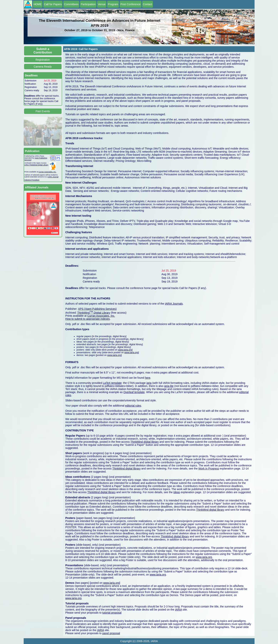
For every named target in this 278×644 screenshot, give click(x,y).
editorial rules (133, 406)
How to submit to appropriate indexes (88, 319)
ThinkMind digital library (145, 442)
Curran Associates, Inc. (47, 172)
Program (113, 4)
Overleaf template (134, 392)
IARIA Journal (53, 177)
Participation (88, 4)
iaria (149, 383)
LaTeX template (112, 383)
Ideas (177, 492)
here (148, 378)
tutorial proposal (112, 613)
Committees (71, 4)
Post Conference (130, 4)
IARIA (179, 610)
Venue (102, 4)
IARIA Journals (174, 304)
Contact (148, 4)
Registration (43, 60)
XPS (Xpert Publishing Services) (97, 309)
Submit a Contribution (43, 51)
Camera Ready (43, 67)
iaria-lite (169, 386)
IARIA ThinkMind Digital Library (36, 165)
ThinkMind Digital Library (94, 313)
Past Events (43, 111)
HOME (38, 4)
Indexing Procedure (32, 180)
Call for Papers (53, 4)
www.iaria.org (125, 350)
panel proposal (111, 633)
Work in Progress (209, 469)
